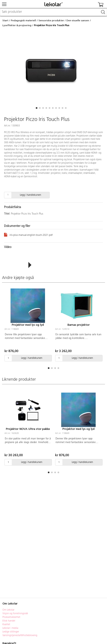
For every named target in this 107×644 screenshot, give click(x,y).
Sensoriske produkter (51, 20)
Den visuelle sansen (78, 20)
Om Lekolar (8, 610)
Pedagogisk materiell (23, 20)
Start (5, 20)
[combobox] (53, 12)
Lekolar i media (10, 628)
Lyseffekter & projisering (17, 25)
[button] (36, 108)
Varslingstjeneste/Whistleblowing (20, 635)
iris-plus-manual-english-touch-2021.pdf (28, 234)
